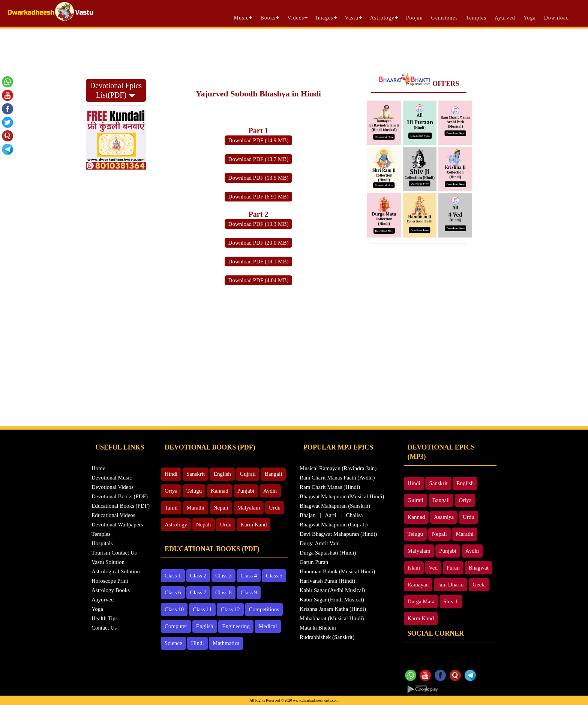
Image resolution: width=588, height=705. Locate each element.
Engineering (236, 626)
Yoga (530, 18)
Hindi (171, 474)
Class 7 (198, 592)
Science (173, 643)
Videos (296, 18)
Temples (476, 18)
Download (556, 18)
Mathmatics (226, 643)
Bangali (274, 474)
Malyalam (249, 508)
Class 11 (202, 609)
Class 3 (223, 576)
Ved (433, 568)
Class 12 (230, 609)
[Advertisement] (294, 49)
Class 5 (274, 576)
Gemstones (445, 18)
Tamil (171, 508)
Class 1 (173, 576)
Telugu (194, 491)
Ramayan (418, 585)
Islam (414, 568)
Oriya (171, 491)
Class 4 (249, 576)
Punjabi (246, 491)
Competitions (264, 609)
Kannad (220, 491)
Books (268, 18)
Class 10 (174, 609)
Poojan (415, 18)
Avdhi (270, 491)
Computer (176, 626)
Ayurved (505, 18)
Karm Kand (253, 525)
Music (241, 18)
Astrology (382, 18)
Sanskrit (196, 474)
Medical (268, 626)
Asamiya (444, 517)
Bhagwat (478, 568)
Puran (453, 568)
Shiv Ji (451, 601)
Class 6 (173, 592)
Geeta (479, 585)
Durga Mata (421, 601)
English (222, 474)
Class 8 (223, 592)
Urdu (275, 508)
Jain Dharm (451, 585)
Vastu (352, 18)
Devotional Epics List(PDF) (116, 90)
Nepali (221, 508)
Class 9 (249, 592)
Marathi (196, 508)
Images (324, 18)
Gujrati (248, 474)
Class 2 (198, 576)
